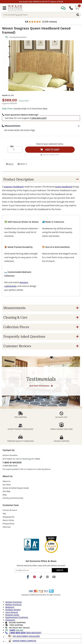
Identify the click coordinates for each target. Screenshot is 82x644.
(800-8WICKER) (23, 633)
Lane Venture (12, 612)
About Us (7, 481)
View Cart (7, 527)
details (26, 628)
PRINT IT (22, 164)
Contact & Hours (10, 510)
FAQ (4, 514)
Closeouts (10, 620)
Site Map (6, 491)
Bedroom (10, 607)
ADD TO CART (50, 150)
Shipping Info (8, 517)
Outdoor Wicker (13, 610)
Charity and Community (13, 498)
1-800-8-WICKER (12, 463)
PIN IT (8, 164)
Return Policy (8, 520)
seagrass (8, 187)
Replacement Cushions (17, 617)
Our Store (7, 485)
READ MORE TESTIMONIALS (41, 386)
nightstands (10, 286)
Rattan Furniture (13, 605)
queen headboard (64, 187)
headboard (18, 187)
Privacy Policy (8, 524)
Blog (5, 495)
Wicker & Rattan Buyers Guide (16, 488)
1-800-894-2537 (38, 118)
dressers (24, 282)
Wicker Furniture (14, 602)
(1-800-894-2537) (10, 466)
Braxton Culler (12, 615)
